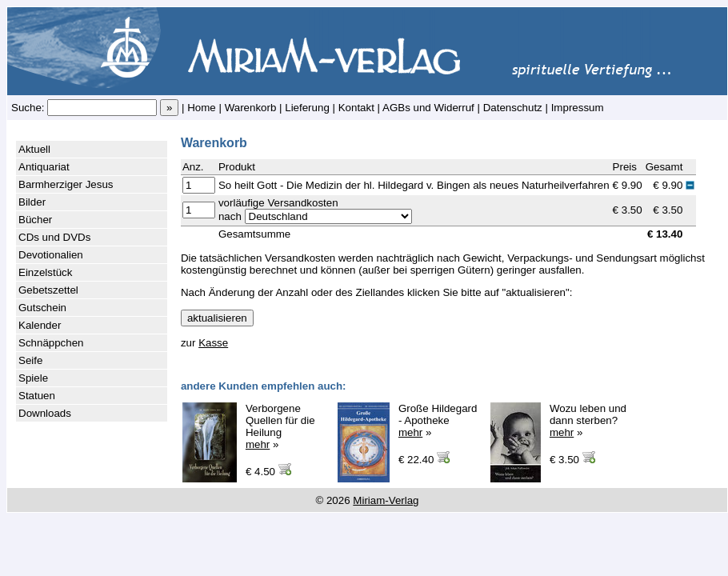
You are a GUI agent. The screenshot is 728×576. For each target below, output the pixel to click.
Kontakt (356, 108)
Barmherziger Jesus (66, 184)
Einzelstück (45, 272)
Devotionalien (51, 255)
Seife (30, 360)
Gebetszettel (48, 290)
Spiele (33, 378)
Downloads (45, 413)
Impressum (578, 108)
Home (202, 108)
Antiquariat (44, 167)
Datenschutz (513, 108)
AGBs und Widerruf (428, 108)
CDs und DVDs (54, 237)
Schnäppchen (51, 343)
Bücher (35, 220)
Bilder (32, 202)
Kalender (40, 325)
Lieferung (307, 108)
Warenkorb (251, 108)
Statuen (37, 396)
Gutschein (42, 308)
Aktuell (34, 149)
